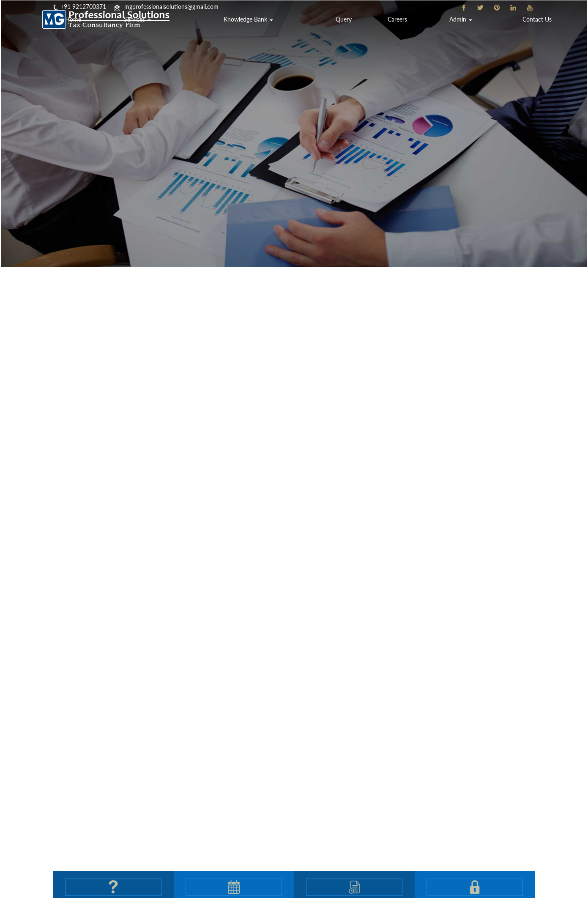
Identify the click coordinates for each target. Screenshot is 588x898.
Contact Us (551, 31)
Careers (454, 31)
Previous (24, 443)
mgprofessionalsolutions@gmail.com (171, 7)
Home (230, 31)
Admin (498, 31)
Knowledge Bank (351, 31)
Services (275, 31)
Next (564, 443)
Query (417, 31)
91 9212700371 (85, 7)
